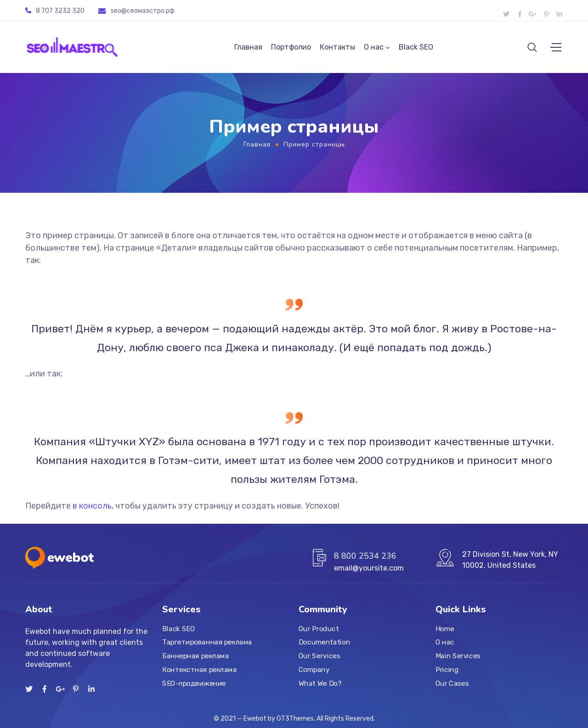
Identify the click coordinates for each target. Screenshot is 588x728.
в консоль (92, 509)
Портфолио (291, 49)
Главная (248, 49)
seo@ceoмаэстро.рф (143, 11)
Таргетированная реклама (207, 643)
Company (314, 670)
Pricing (447, 670)
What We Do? (320, 683)
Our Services (319, 656)
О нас (374, 49)
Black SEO (416, 49)
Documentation (324, 643)
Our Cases (452, 683)
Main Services (458, 656)
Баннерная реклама (195, 656)
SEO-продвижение (194, 683)
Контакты (337, 49)
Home (445, 629)
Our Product (319, 629)
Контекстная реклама (199, 670)
